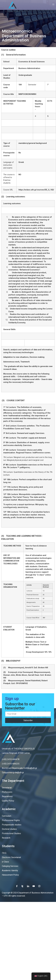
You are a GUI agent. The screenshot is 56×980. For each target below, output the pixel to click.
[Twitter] (22, 886)
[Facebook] (17, 886)
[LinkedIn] (28, 886)
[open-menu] (52, 5)
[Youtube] (34, 886)
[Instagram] (39, 886)
